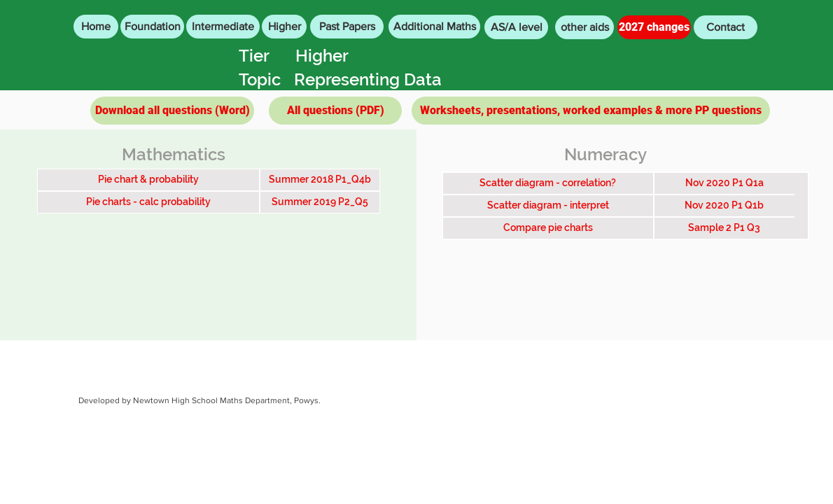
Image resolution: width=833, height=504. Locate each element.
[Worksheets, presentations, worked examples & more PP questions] (591, 111)
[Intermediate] (223, 27)
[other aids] (584, 27)
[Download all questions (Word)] (172, 111)
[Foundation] (152, 27)
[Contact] (726, 27)
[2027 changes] (654, 27)
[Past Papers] (347, 27)
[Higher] (284, 27)
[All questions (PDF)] (335, 111)
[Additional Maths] (434, 27)
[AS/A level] (516, 27)
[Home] (96, 27)
